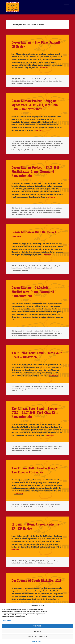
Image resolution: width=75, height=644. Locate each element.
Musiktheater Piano (26, 212)
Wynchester (21, 150)
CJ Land (42, 561)
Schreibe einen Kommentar (26, 83)
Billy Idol (36, 561)
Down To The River (53, 446)
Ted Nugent (32, 563)
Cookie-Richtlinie (37, 641)
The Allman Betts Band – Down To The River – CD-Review (35, 470)
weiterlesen (44, 68)
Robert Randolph (43, 81)
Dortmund (35, 143)
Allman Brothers (36, 505)
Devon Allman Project (18, 143)
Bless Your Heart (50, 387)
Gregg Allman (49, 143)
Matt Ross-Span (23, 389)
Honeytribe (57, 143)
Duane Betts (42, 143)
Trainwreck (15, 150)
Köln (30, 448)
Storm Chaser (25, 563)
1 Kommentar (37, 451)
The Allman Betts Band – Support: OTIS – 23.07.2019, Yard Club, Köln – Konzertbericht (36, 413)
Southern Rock (32, 148)
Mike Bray (50, 146)
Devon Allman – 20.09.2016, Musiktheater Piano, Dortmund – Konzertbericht (34, 292)
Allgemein (26, 79)
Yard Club (28, 150)
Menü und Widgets (67, 10)
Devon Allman (58, 141)
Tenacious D (40, 148)
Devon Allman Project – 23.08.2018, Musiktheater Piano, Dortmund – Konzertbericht (36, 172)
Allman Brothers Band (40, 141)
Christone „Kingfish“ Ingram (47, 79)
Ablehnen (38, 631)
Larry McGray (27, 81)
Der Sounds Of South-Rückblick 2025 (36, 581)
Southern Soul (48, 268)
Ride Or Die (57, 146)
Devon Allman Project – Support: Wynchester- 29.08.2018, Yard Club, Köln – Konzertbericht (35, 105)
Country (47, 561)
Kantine (19, 146)
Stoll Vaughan (41, 389)
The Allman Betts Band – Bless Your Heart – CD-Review (37, 355)
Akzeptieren (37, 626)
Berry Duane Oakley (39, 387)
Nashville (14, 563)
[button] (72, 606)
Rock (19, 563)
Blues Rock (35, 79)
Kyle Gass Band (35, 146)
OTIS (33, 448)
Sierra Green (52, 81)
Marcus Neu (43, 146)
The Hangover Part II (50, 148)
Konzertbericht (26, 146)
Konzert (14, 268)
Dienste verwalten (7, 621)
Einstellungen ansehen (38, 637)
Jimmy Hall (19, 81)
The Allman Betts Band (52, 389)
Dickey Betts (28, 143)
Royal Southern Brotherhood (19, 148)
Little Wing (35, 81)
